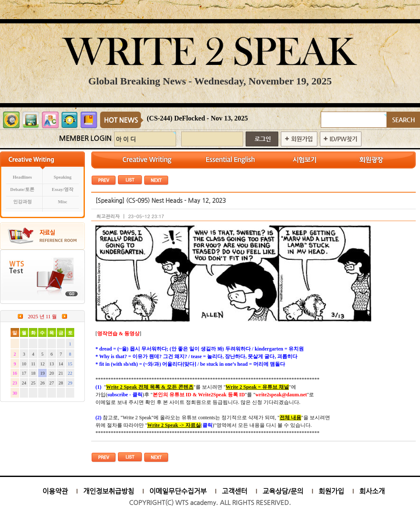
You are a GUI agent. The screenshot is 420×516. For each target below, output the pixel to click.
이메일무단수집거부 (178, 491)
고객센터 (235, 491)
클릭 (207, 425)
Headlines (22, 177)
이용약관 (55, 491)
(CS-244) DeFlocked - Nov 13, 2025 (197, 118)
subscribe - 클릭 (125, 395)
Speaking (63, 177)
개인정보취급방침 (109, 491)
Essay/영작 (63, 189)
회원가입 (331, 491)
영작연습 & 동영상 (118, 334)
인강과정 (22, 202)
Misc (63, 202)
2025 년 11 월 (43, 317)
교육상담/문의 (283, 491)
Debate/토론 (22, 189)
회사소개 (372, 491)
